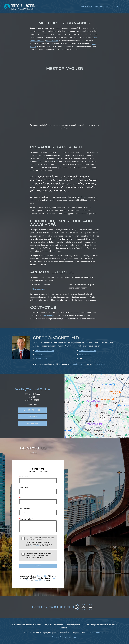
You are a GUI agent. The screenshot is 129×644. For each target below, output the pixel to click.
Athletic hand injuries (87, 350)
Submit (38, 566)
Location (99, 7)
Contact (110, 7)
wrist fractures (52, 40)
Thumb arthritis (38, 289)
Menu (121, 7)
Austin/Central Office (32, 390)
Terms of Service (40, 580)
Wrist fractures (85, 355)
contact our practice (51, 316)
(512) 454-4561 (99, 364)
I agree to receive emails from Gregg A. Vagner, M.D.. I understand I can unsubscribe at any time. (40, 555)
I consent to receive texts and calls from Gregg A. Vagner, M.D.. (40, 542)
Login (75, 637)
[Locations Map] (97, 406)
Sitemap (55, 637)
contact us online (80, 364)
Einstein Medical (99, 633)
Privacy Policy (35, 546)
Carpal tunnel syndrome (45, 350)
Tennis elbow (40, 355)
